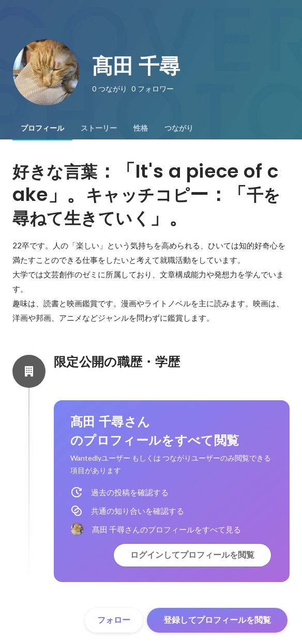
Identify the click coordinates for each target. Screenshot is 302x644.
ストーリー (99, 128)
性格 (141, 128)
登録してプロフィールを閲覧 (217, 620)
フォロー (114, 620)
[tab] (42, 128)
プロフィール (42, 128)
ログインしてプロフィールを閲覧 (192, 555)
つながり (179, 128)
